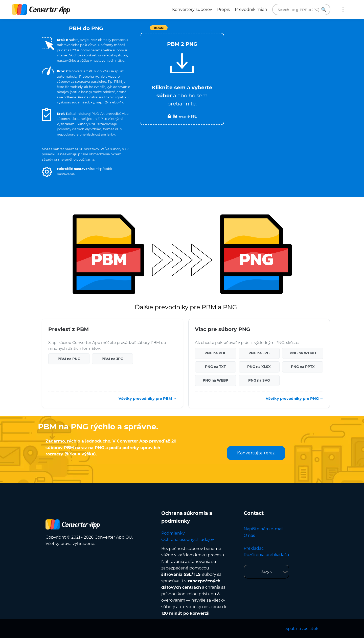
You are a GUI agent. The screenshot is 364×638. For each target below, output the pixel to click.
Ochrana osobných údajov (188, 540)
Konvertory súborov (192, 9)
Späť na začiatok (302, 629)
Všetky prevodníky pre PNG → (294, 399)
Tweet (211, 30)
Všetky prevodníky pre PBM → (148, 399)
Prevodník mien (251, 9)
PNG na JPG (259, 353)
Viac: (343, 10)
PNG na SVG (259, 380)
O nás (249, 535)
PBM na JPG (112, 359)
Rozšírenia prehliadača (266, 555)
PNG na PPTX (303, 367)
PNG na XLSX (259, 367)
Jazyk (266, 572)
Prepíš (223, 9)
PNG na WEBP (215, 380)
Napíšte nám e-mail (264, 529)
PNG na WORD (303, 353)
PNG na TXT (215, 367)
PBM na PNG (69, 359)
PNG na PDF (215, 353)
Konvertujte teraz (256, 453)
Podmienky (173, 533)
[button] (47, 172)
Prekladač (254, 548)
